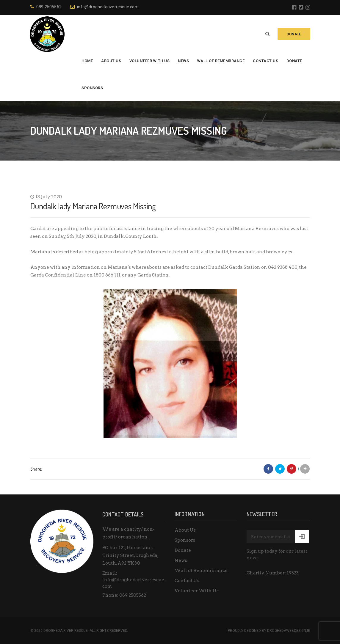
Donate (294, 61)
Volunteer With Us (150, 61)
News (183, 61)
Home (87, 61)
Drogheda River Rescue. (66, 631)
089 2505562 (46, 7)
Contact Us (265, 61)
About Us (111, 61)
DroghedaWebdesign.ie (289, 631)
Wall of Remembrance (221, 61)
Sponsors (92, 88)
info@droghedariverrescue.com (104, 7)
